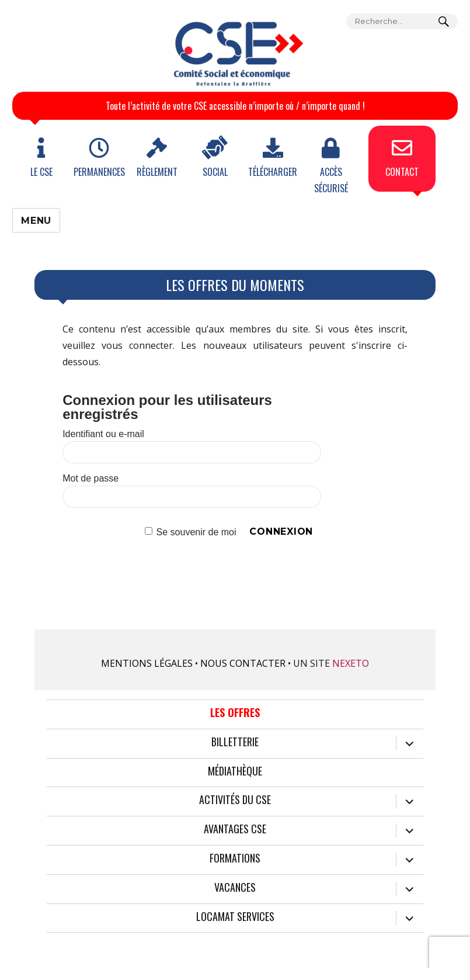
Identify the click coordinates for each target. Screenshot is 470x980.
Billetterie (235, 742)
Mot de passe (90, 478)
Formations (235, 858)
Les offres (235, 713)
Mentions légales (147, 663)
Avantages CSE (235, 829)
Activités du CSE (235, 800)
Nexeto (351, 663)
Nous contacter (243, 663)
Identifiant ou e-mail (103, 434)
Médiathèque (235, 771)
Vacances (235, 888)
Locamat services (235, 917)
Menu (36, 221)
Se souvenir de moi (196, 531)
